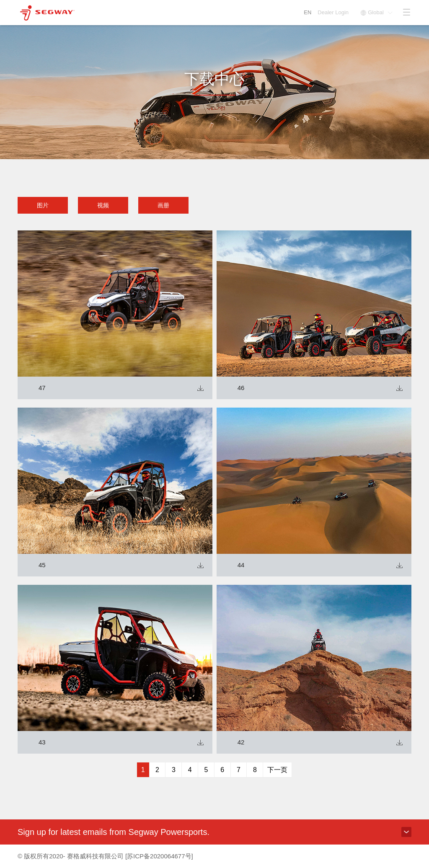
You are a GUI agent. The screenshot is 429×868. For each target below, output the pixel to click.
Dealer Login (334, 12)
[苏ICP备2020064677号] (159, 856)
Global (377, 12)
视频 (103, 205)
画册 (163, 205)
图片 (43, 205)
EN (308, 12)
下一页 (277, 770)
